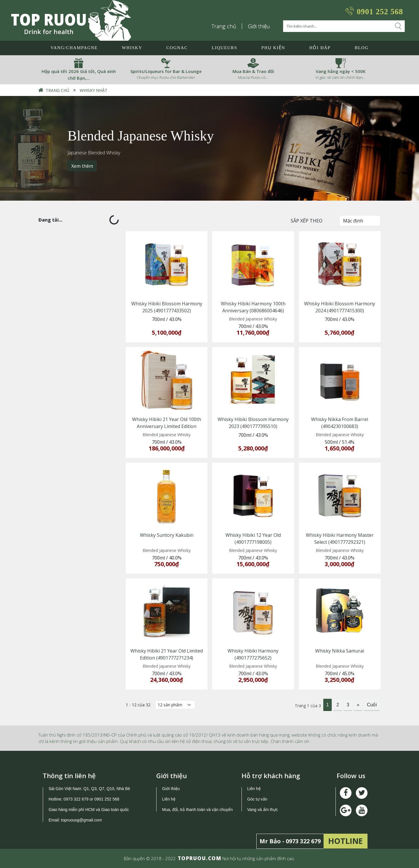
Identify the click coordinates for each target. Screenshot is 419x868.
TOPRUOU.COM (200, 858)
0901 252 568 (380, 12)
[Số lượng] (175, 705)
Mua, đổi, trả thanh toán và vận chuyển (197, 810)
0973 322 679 (76, 799)
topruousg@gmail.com (82, 820)
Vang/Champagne (74, 48)
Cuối (372, 705)
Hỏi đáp (320, 48)
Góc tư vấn (257, 799)
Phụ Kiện (273, 48)
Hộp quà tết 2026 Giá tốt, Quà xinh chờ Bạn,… (79, 75)
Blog (362, 48)
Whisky (132, 48)
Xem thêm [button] (82, 166)
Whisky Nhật (94, 90)
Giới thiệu (259, 26)
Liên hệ (169, 799)
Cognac (177, 48)
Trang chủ (224, 26)
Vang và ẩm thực (263, 810)
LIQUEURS (224, 48)
